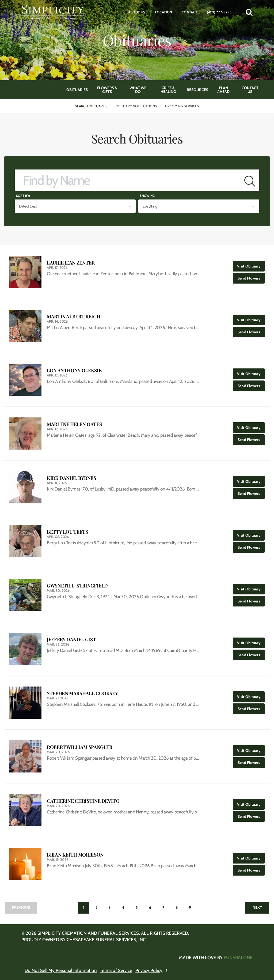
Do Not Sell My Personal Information (61, 970)
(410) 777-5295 (219, 12)
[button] (249, 12)
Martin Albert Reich (73, 317)
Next (257, 907)
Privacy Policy (149, 970)
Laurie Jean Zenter (71, 263)
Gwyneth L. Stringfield (77, 586)
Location (164, 12)
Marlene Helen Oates (74, 424)
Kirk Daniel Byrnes (71, 478)
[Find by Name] (128, 180)
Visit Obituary (251, 265)
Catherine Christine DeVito (83, 801)
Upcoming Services (182, 106)
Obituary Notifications (136, 106)
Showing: (148, 196)
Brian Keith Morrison (75, 855)
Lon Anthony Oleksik (74, 370)
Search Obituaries (91, 106)
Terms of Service (116, 970)
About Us (137, 12)
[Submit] (250, 180)
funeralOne (238, 958)
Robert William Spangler (80, 747)
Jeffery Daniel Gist (71, 640)
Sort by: (23, 196)
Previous (21, 907)
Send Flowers (251, 277)
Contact (190, 12)
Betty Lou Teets (67, 532)
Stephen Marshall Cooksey (82, 693)
